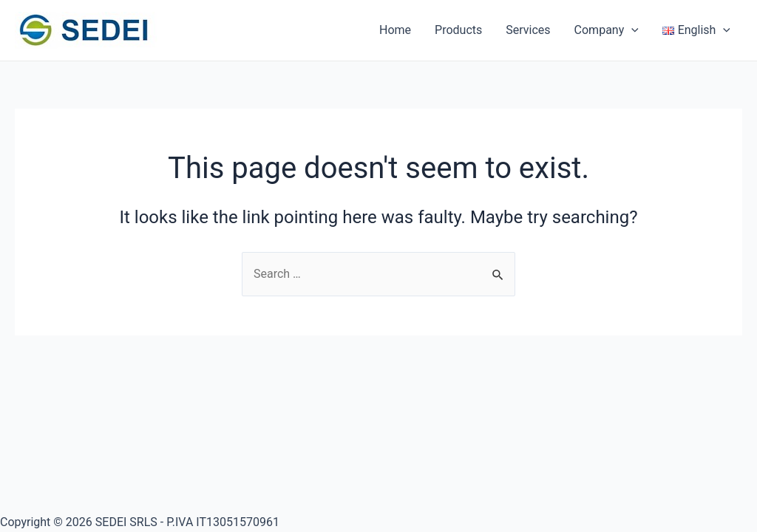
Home (395, 30)
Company (607, 30)
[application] (631, 30)
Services (528, 30)
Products (458, 30)
